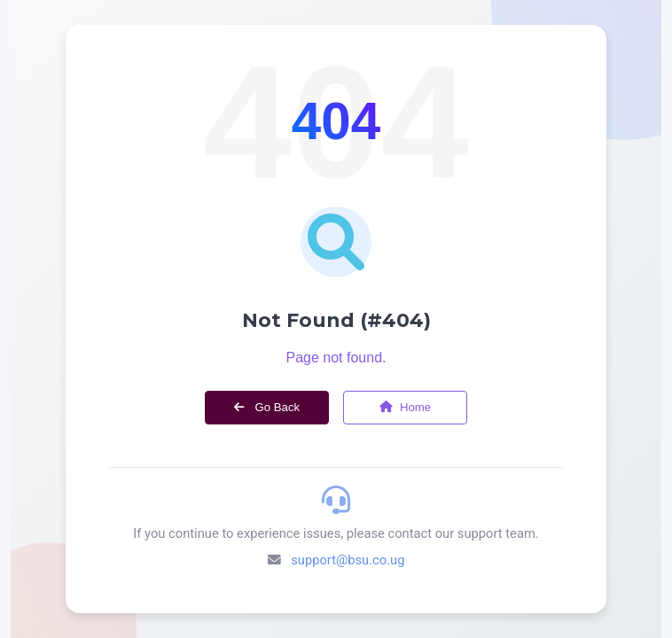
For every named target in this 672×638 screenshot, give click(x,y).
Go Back (267, 407)
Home (405, 407)
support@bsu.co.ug (348, 560)
